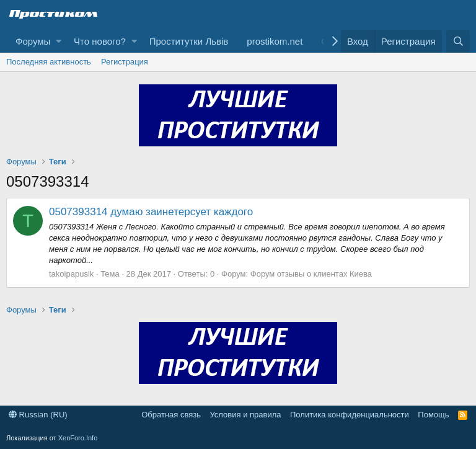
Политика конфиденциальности (350, 415)
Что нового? (100, 41)
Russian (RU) (38, 415)
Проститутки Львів (189, 41)
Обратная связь (171, 415)
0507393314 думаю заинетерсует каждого (151, 212)
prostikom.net (275, 41)
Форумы (33, 41)
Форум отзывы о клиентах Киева (311, 274)
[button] (59, 41)
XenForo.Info (78, 438)
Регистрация (125, 62)
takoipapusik (71, 274)
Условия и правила (245, 415)
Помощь (433, 415)
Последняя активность (49, 62)
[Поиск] (458, 41)
